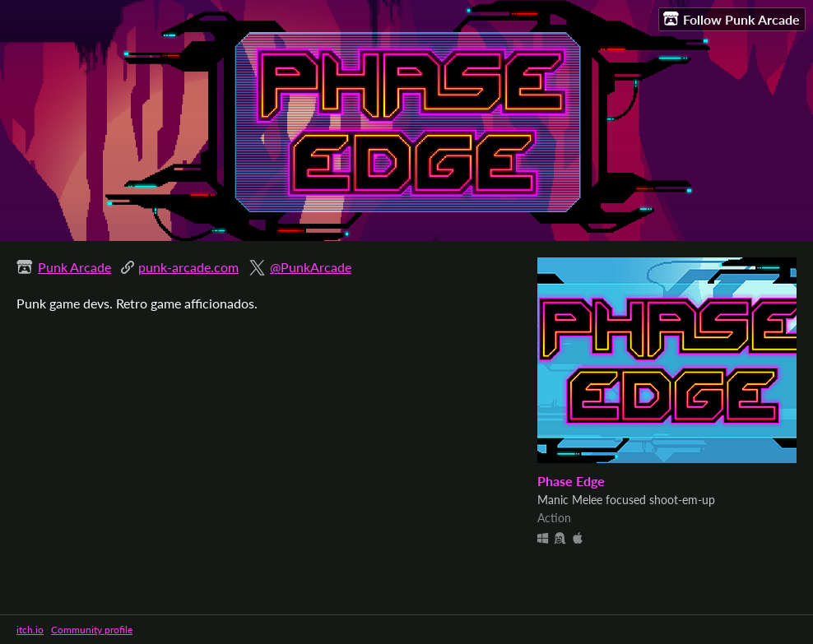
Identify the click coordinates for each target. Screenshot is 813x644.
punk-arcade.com (188, 267)
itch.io (30, 630)
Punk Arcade (74, 267)
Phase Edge (571, 481)
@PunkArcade (311, 267)
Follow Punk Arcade (732, 19)
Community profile (92, 630)
